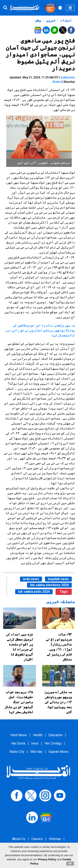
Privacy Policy (47, 859)
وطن (38, 20)
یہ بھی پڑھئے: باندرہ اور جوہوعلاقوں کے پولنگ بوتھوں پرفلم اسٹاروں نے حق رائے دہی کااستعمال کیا (40, 330)
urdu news (31, 579)
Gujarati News (58, 752)
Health (38, 735)
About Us (19, 839)
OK (70, 863)
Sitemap (55, 839)
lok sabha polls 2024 (34, 592)
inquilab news (58, 579)
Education (56, 735)
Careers (37, 839)
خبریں (50, 20)
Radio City (17, 752)
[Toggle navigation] (70, 8)
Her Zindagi (53, 743)
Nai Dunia (18, 743)
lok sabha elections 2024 (49, 585)
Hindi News (19, 735)
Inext (35, 743)
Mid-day (36, 752)
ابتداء (66, 20)
